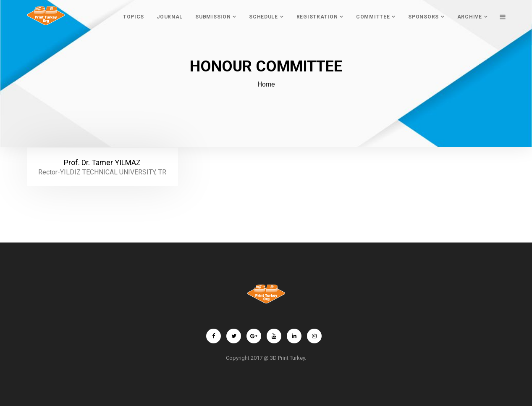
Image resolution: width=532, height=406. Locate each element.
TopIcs (134, 17)
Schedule (263, 17)
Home (266, 84)
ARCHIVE (470, 17)
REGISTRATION (317, 17)
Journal (170, 17)
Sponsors (423, 17)
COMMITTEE (373, 17)
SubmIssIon (213, 17)
